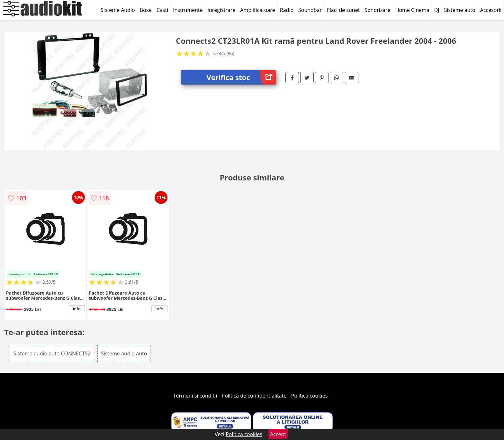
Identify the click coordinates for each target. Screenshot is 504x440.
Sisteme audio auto (124, 353)
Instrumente (188, 10)
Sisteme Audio (118, 10)
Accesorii (491, 10)
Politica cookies (310, 396)
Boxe (146, 10)
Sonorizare (377, 10)
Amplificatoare (258, 10)
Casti (162, 10)
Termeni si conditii (195, 396)
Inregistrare (222, 10)
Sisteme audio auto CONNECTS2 (52, 353)
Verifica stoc (241, 77)
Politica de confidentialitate (254, 396)
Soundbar (310, 10)
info (77, 309)
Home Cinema (412, 10)
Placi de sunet (343, 10)
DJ (437, 10)
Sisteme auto (460, 10)
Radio (287, 10)
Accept (278, 434)
